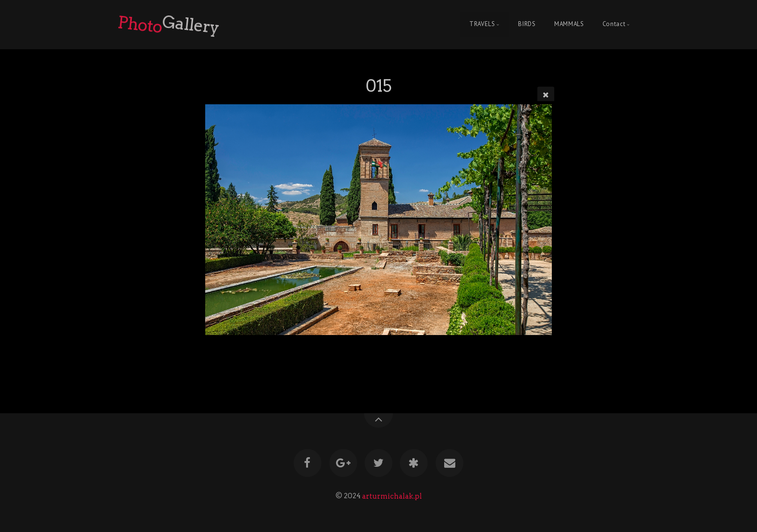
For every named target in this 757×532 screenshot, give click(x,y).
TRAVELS (482, 24)
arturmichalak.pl (392, 496)
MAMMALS (569, 24)
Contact (614, 24)
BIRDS (527, 24)
